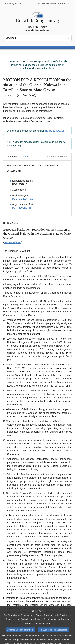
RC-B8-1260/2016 (55, 131)
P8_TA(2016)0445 (22, 208)
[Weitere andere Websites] (54, 3)
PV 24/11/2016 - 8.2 (23, 199)
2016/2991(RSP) (27, 157)
